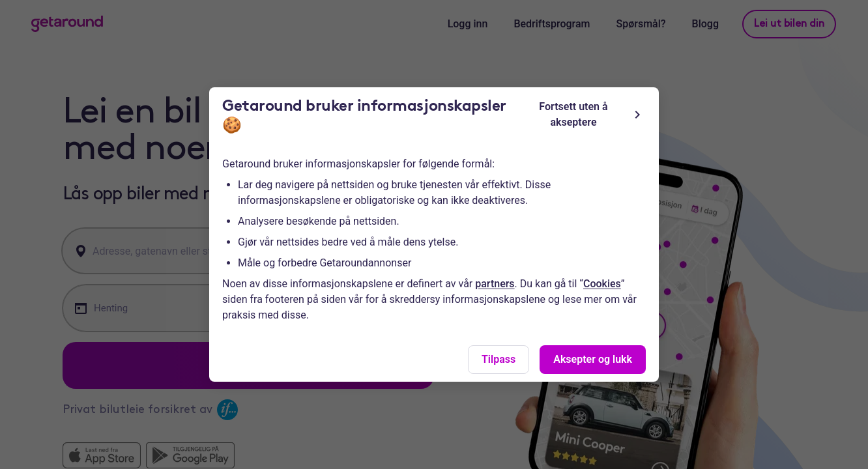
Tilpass (499, 359)
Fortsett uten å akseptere (592, 114)
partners (495, 284)
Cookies (602, 284)
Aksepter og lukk (593, 359)
